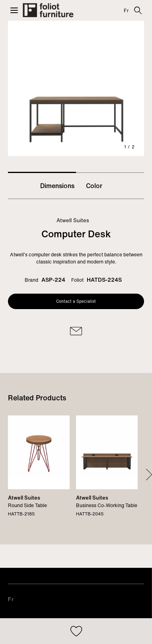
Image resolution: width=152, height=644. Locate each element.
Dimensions (57, 186)
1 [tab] (42, 172)
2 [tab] (110, 173)
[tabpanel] (76, 88)
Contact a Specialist (76, 301)
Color (94, 186)
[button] (14, 10)
